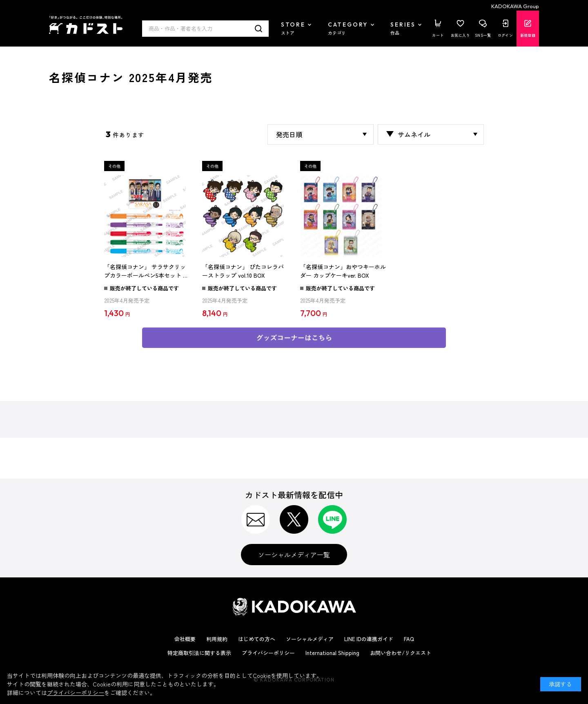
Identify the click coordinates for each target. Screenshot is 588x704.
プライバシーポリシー (268, 653)
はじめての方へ (257, 639)
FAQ (409, 639)
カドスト (86, 25)
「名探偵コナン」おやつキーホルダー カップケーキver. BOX (343, 271)
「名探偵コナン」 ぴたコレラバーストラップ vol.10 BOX (243, 271)
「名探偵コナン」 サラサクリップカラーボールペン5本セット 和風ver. (146, 272)
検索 (259, 29)
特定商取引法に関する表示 (199, 653)
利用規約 (217, 639)
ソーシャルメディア (310, 639)
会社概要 (185, 639)
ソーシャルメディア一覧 (294, 555)
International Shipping (332, 653)
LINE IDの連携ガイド (369, 639)
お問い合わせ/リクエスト (401, 653)
